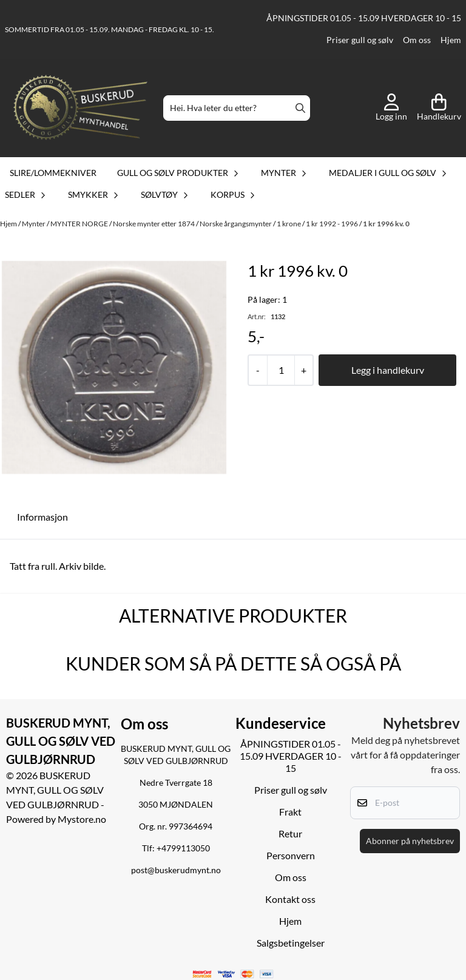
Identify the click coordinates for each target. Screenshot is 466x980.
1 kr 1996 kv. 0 (386, 224)
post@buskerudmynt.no (176, 870)
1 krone (289, 224)
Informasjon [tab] (42, 517)
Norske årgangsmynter (236, 224)
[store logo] (80, 108)
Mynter (34, 224)
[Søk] (236, 108)
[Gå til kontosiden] (391, 108)
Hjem (451, 40)
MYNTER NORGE (80, 224)
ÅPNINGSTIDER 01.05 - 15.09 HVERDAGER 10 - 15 (364, 18)
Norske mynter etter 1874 (154, 224)
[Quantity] (281, 370)
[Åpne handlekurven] (439, 108)
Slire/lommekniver (53, 173)
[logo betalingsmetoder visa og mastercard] (233, 974)
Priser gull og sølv (360, 40)
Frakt (290, 812)
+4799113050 (183, 848)
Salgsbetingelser (291, 943)
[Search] (300, 108)
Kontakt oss (290, 899)
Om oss (417, 40)
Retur (290, 833)
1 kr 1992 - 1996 (333, 224)
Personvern (291, 855)
